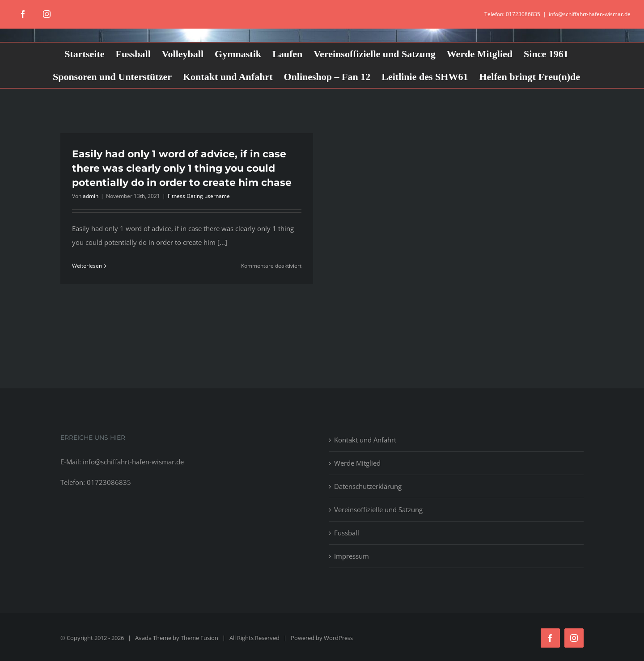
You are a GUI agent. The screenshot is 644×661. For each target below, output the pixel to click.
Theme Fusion (199, 638)
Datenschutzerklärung (368, 486)
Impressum (352, 556)
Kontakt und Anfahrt (365, 440)
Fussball (347, 533)
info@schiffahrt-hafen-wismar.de (590, 14)
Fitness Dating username (199, 196)
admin (91, 196)
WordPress (338, 638)
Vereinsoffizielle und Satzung (378, 509)
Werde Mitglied (357, 463)
